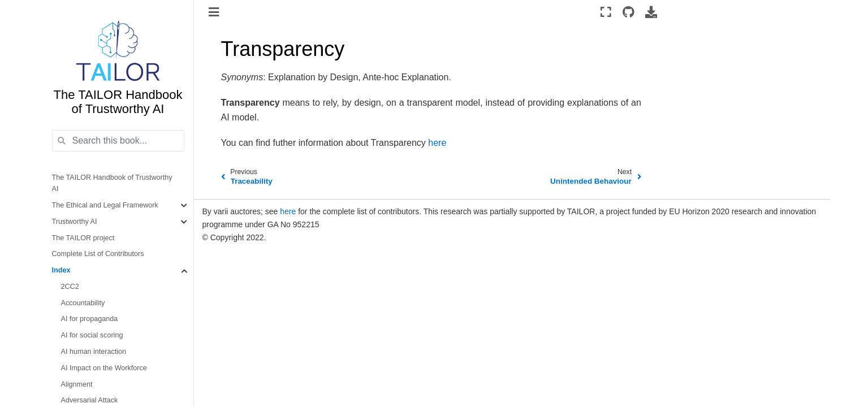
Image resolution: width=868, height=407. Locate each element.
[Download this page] (651, 12)
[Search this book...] (118, 141)
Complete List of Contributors (98, 254)
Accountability (83, 303)
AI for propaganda (90, 319)
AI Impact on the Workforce (104, 368)
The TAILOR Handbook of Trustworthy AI (112, 183)
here (288, 211)
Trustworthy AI (75, 222)
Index (61, 270)
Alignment (77, 384)
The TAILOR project (83, 238)
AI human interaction (94, 352)
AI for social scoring (92, 335)
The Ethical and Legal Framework (105, 205)
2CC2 (70, 287)
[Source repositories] (628, 12)
